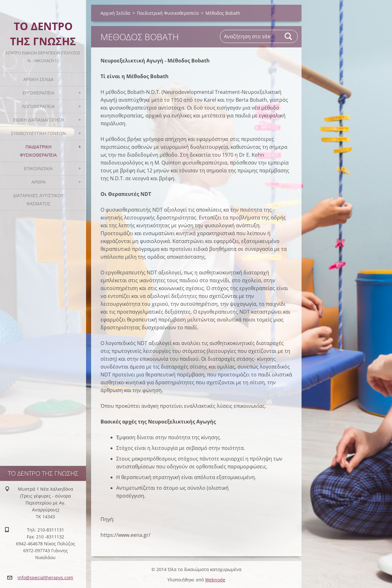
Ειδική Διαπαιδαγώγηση (38, 120)
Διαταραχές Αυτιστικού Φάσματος (38, 200)
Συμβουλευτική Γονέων (38, 133)
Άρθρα (38, 182)
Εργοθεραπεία (38, 93)
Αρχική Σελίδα (38, 79)
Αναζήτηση (289, 36)
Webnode (215, 580)
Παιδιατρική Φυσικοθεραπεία (38, 151)
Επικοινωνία (38, 168)
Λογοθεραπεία (38, 106)
